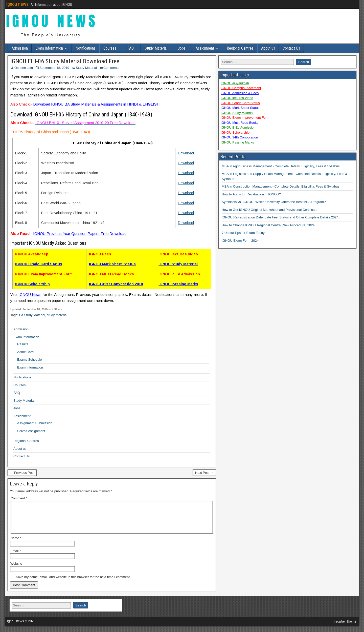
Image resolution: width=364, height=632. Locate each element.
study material (57, 315)
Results (23, 344)
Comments (111, 68)
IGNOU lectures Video (178, 254)
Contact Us (291, 48)
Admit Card (25, 352)
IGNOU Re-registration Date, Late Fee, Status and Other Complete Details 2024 (280, 217)
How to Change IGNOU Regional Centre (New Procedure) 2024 (268, 225)
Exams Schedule (30, 360)
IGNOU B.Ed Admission (179, 274)
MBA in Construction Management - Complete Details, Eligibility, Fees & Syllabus (281, 186)
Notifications (86, 48)
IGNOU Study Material (178, 264)
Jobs (182, 48)
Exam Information (49, 48)
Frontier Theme (345, 627)
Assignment (205, 48)
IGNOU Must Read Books (111, 274)
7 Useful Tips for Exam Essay (243, 233)
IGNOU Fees (100, 254)
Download (186, 153)
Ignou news (17, 4)
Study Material (156, 48)
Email (16, 557)
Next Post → (204, 473)
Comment (19, 498)
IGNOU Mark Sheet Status (112, 264)
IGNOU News (30, 294)
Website (16, 570)
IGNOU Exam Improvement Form (44, 274)
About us (268, 48)
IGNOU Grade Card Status (39, 264)
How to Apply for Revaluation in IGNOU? (251, 194)
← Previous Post (22, 473)
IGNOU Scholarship (32, 284)
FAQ (131, 48)
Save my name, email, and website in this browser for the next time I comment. (73, 583)
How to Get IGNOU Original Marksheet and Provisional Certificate (270, 210)
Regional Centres (240, 48)
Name (16, 544)
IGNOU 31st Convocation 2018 (116, 284)
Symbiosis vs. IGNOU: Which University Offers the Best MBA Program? (274, 202)
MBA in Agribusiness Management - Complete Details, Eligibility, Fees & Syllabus (281, 166)
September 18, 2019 (54, 68)
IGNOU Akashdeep (32, 254)
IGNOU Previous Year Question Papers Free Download (80, 233)
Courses (110, 48)
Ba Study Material (32, 315)
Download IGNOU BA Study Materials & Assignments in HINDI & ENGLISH (96, 104)
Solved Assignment (31, 431)
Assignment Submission (35, 423)
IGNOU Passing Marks (178, 284)
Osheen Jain (24, 68)
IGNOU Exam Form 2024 (240, 241)
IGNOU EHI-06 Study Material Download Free (65, 61)
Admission (20, 48)
